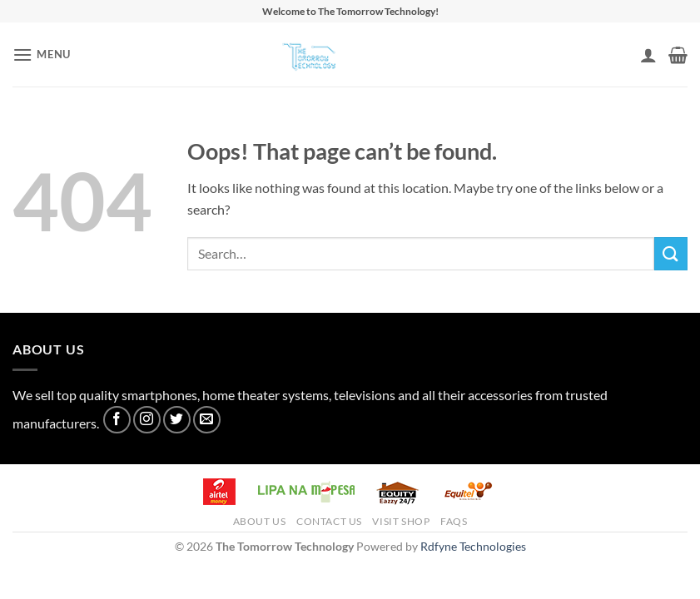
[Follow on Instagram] (147, 420)
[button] (42, 54)
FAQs (454, 521)
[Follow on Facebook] (117, 420)
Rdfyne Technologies (473, 546)
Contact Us (329, 521)
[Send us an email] (207, 420)
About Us (260, 521)
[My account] (648, 55)
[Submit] (671, 253)
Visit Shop (401, 521)
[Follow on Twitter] (177, 420)
